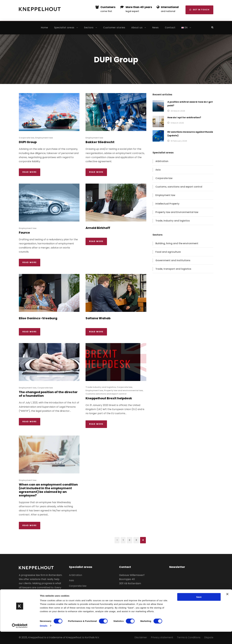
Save (199, 609)
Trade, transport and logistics (173, 269)
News (156, 28)
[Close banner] (227, 606)
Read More (30, 172)
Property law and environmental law (123, 390)
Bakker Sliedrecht (100, 142)
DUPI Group (28, 142)
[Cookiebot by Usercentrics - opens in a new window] (20, 638)
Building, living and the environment (177, 243)
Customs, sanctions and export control (179, 187)
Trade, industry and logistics (173, 221)
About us (137, 28)
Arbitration (162, 161)
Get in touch (199, 10)
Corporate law (27, 138)
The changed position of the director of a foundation (48, 394)
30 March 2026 (178, 111)
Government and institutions (173, 260)
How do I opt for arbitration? (184, 117)
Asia (158, 170)
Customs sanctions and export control (106, 394)
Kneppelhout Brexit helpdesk (109, 398)
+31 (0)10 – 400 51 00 (131, 591)
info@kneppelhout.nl (131, 595)
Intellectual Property (167, 204)
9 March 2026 (177, 123)
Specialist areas (64, 28)
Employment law (44, 138)
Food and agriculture (168, 252)
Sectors (89, 28)
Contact (170, 28)
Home (44, 28)
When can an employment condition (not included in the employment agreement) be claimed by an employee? (48, 490)
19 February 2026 (179, 141)
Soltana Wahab (98, 318)
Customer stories (114, 28)
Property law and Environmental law (177, 212)
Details (44, 638)
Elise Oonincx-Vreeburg (38, 318)
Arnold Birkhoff (98, 228)
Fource (24, 233)
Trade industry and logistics (101, 387)
